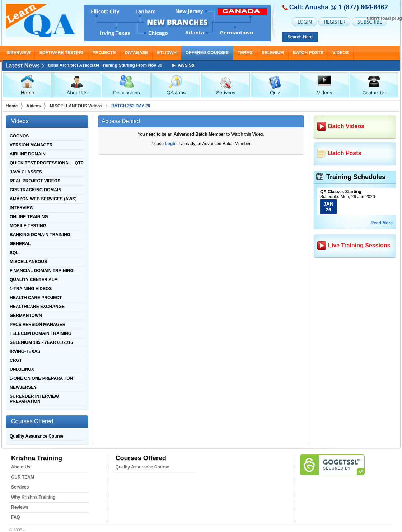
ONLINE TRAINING (29, 217)
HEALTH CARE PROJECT (36, 298)
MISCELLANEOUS (28, 262)
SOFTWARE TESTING (61, 53)
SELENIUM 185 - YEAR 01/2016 (41, 342)
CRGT (16, 360)
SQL (14, 253)
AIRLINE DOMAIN (28, 154)
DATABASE (136, 53)
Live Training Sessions (359, 245)
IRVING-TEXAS (25, 351)
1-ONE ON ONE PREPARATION (41, 378)
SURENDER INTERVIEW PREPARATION (34, 399)
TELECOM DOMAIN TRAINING (41, 333)
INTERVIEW (18, 53)
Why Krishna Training (33, 497)
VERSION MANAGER (31, 145)
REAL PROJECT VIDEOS (35, 181)
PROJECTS (104, 53)
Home (12, 106)
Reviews (20, 507)
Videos (34, 106)
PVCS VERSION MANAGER (38, 325)
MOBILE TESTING (28, 226)
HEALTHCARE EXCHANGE (37, 307)
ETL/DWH (167, 53)
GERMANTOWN (26, 316)
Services (20, 487)
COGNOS (19, 136)
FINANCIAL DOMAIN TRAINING (42, 271)
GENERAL (20, 244)
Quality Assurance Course (37, 436)
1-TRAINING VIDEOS (31, 289)
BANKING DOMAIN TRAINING (40, 235)
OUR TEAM (23, 477)
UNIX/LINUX (22, 369)
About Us (21, 467)
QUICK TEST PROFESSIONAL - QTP (47, 163)
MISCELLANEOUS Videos (76, 106)
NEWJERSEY (23, 387)
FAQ (16, 517)
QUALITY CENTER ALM (34, 280)
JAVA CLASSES (26, 172)
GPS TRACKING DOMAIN (36, 190)
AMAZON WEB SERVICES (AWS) (43, 199)
